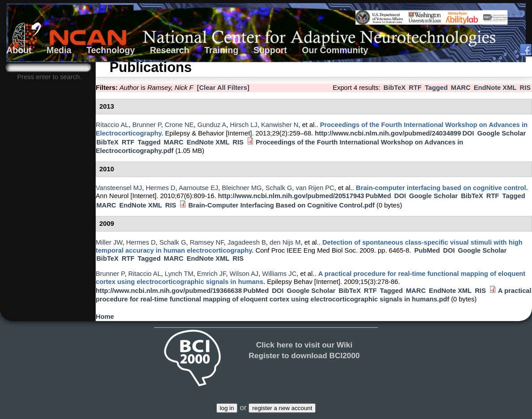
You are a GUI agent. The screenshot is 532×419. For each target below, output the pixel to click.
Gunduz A (212, 125)
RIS (526, 88)
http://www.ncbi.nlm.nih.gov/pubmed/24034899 (388, 133)
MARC (460, 88)
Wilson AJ (244, 274)
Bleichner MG (242, 188)
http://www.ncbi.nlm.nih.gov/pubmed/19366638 (169, 291)
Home (105, 317)
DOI (468, 133)
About (19, 50)
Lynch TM (179, 274)
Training (221, 50)
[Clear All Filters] (223, 88)
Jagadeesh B (247, 242)
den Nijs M (285, 242)
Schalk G (279, 188)
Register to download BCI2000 (304, 356)
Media (59, 50)
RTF (415, 88)
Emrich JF (212, 274)
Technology (111, 50)
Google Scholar (501, 133)
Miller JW (109, 242)
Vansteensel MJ (119, 188)
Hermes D (160, 188)
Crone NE (179, 125)
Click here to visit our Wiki (304, 345)
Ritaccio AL (112, 125)
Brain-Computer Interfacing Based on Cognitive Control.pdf (281, 205)
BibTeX (395, 88)
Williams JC (279, 274)
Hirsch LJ (243, 125)
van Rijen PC (315, 188)
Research (169, 50)
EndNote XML (495, 88)
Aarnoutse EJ (198, 188)
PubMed (378, 196)
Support (270, 50)
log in (227, 408)
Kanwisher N (280, 125)
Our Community (335, 50)
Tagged (436, 88)
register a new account (282, 408)
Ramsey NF (207, 242)
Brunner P (147, 125)
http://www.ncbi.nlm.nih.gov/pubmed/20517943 (291, 196)
